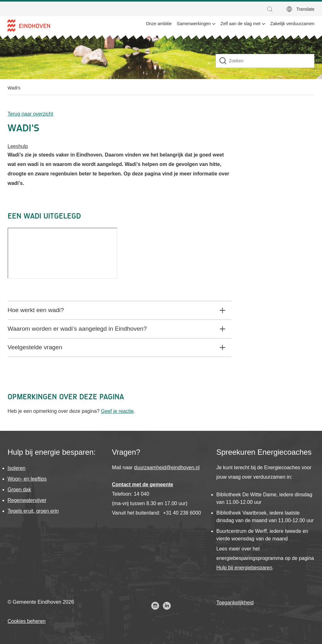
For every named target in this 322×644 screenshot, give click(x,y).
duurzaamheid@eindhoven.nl (167, 467)
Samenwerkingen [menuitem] (194, 24)
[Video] (62, 253)
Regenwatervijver (27, 500)
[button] (271, 9)
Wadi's (14, 88)
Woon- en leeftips (27, 479)
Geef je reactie (117, 411)
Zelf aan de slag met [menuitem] (240, 24)
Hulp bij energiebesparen (244, 568)
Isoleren (17, 468)
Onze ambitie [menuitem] (159, 24)
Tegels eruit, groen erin (33, 511)
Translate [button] (305, 9)
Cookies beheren (27, 621)
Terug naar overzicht (30, 114)
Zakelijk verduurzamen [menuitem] (292, 24)
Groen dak (19, 490)
